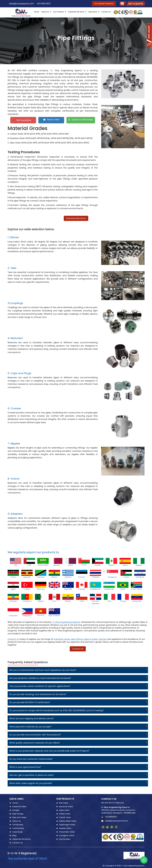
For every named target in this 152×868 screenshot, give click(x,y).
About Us (45, 12)
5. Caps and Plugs (19, 373)
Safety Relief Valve (68, 821)
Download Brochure (76, 218)
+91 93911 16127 (43, 4)
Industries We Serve (76, 12)
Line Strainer (65, 839)
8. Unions (14, 479)
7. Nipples (14, 444)
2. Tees (12, 268)
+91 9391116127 (110, 817)
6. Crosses (14, 408)
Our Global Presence (104, 4)
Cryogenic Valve (67, 835)
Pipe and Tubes (19, 817)
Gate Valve (64, 810)
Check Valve (65, 817)
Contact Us (106, 12)
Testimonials (18, 828)
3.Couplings (15, 303)
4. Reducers (15, 338)
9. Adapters (15, 514)
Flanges (16, 810)
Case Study (17, 832)
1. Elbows (13, 237)
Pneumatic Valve (67, 832)
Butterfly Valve (66, 807)
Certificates (18, 825)
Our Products (59, 12)
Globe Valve (65, 814)
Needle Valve (65, 828)
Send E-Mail (51, 120)
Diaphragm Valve (67, 825)
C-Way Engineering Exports (115, 807)
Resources (93, 12)
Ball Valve (64, 803)
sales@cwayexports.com (21, 4)
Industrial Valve (19, 807)
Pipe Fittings (18, 814)
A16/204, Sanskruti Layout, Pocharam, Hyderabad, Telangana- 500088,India (118, 811)
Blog (14, 835)
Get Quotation (24, 120)
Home (37, 12)
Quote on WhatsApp (81, 120)
